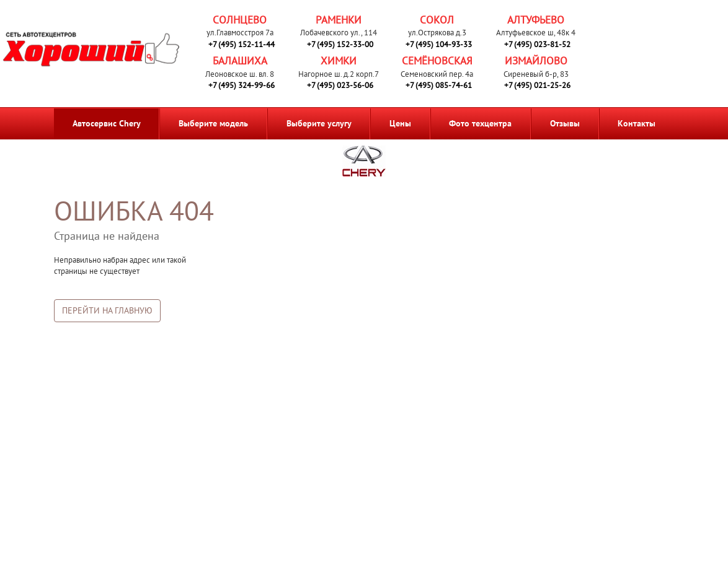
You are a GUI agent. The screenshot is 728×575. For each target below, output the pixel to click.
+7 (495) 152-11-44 (242, 44)
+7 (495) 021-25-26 (537, 85)
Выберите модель (213, 123)
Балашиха (240, 61)
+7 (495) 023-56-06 (340, 85)
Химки (339, 61)
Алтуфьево (536, 20)
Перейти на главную (107, 310)
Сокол (437, 20)
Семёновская (437, 61)
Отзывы (565, 123)
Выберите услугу (319, 123)
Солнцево (240, 20)
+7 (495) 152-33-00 (340, 44)
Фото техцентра (480, 123)
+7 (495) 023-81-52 (537, 44)
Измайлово (536, 61)
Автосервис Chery (107, 123)
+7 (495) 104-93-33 (439, 44)
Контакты (637, 123)
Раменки (339, 20)
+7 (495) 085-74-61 (439, 85)
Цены (400, 123)
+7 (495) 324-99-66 (242, 85)
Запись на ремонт (648, 46)
